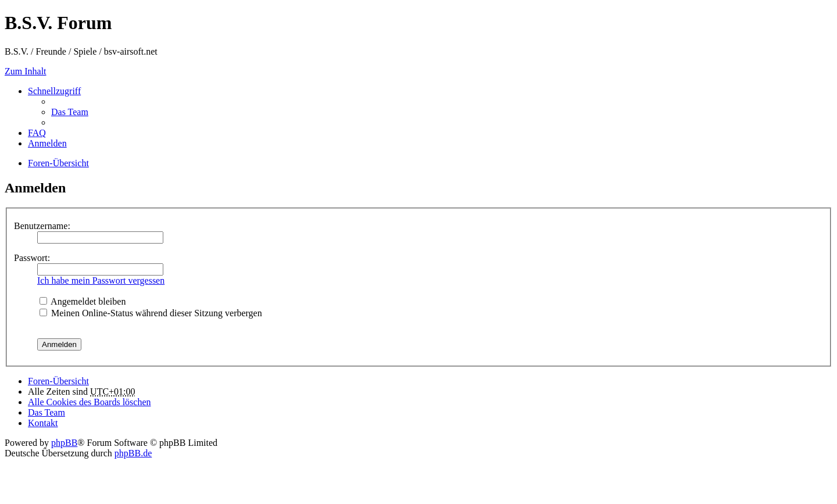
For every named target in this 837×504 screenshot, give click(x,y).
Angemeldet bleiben (83, 301)
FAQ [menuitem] (37, 133)
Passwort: (32, 258)
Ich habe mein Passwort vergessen (101, 280)
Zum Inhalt (26, 71)
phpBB (64, 443)
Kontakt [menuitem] (43, 423)
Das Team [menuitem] (70, 112)
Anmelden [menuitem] (47, 143)
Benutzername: (42, 226)
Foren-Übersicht (58, 381)
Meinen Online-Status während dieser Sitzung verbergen (151, 313)
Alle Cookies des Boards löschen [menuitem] (90, 402)
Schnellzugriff (54, 91)
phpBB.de (133, 453)
